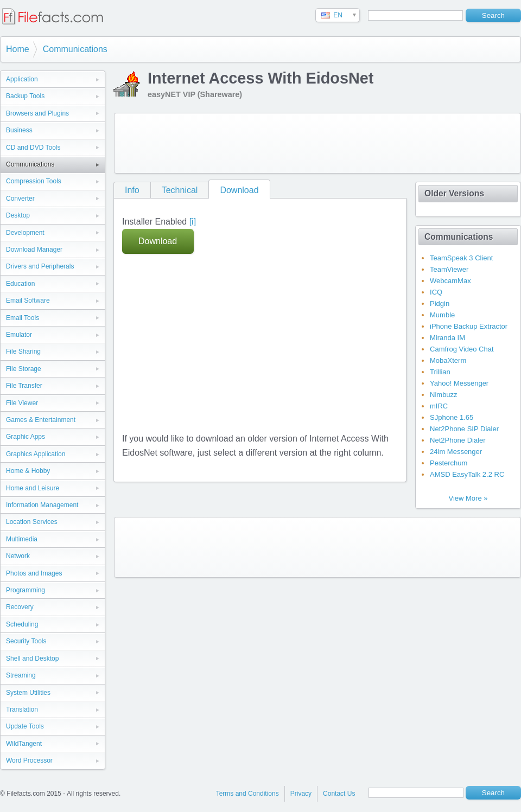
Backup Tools (25, 96)
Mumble (442, 315)
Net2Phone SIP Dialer (464, 429)
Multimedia (22, 539)
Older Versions (454, 193)
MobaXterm (448, 360)
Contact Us (339, 794)
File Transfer (24, 386)
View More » (468, 498)
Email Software (28, 300)
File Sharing (23, 351)
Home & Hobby (28, 471)
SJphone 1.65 (452, 417)
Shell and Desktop (32, 658)
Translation (22, 709)
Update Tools (25, 726)
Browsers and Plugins (37, 113)
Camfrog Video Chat (462, 349)
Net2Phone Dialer (458, 440)
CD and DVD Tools (33, 148)
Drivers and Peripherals (40, 266)
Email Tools (23, 318)
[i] (193, 222)
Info (132, 190)
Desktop (18, 215)
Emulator (19, 335)
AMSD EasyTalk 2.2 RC (467, 474)
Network (18, 556)
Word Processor (29, 760)
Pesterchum (449, 463)
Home (18, 49)
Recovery (20, 607)
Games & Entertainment (41, 420)
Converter (20, 199)
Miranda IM (447, 338)
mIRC (439, 406)
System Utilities (28, 693)
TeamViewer (449, 269)
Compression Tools (34, 181)
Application (22, 79)
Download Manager (34, 250)
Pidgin (440, 303)
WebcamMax (450, 281)
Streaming (21, 675)
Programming (26, 590)
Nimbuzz (444, 395)
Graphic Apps (26, 437)
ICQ (436, 292)
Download (239, 190)
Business (19, 130)
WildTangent (24, 744)
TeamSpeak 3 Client (461, 258)
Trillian (440, 372)
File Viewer (22, 403)
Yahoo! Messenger (459, 383)
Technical (180, 190)
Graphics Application (36, 454)
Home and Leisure (33, 488)
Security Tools (26, 641)
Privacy (301, 794)
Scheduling (22, 624)
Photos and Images (34, 573)
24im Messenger (456, 452)
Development (25, 233)
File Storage (24, 369)
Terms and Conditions (247, 794)
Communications (75, 49)
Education (20, 284)
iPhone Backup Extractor (469, 326)
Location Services (32, 522)
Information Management (42, 505)
